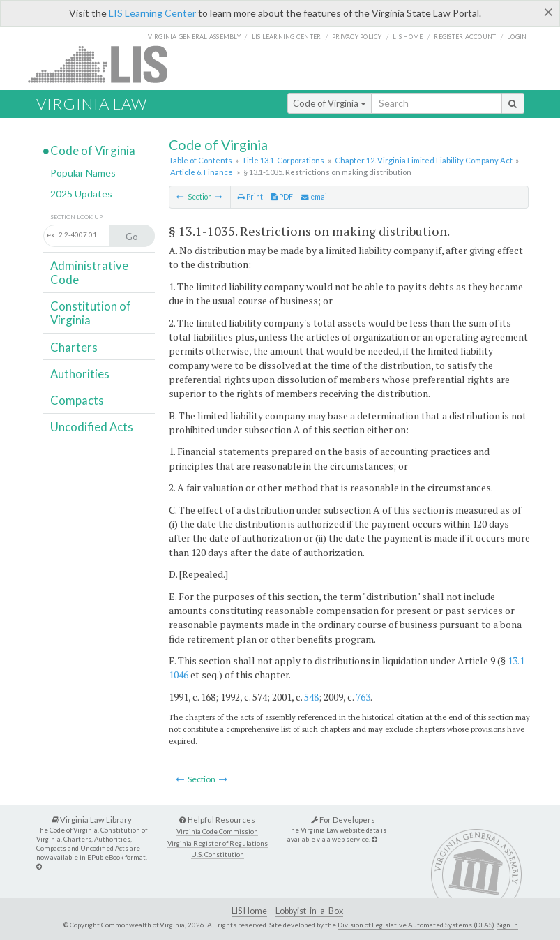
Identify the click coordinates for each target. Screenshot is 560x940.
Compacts (77, 400)
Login (517, 37)
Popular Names (83, 173)
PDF (282, 197)
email (315, 197)
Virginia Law (92, 104)
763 (363, 697)
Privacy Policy (357, 37)
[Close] (548, 12)
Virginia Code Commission (217, 831)
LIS (106, 64)
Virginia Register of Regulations (218, 843)
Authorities (80, 374)
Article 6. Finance (202, 172)
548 (311, 697)
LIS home (408, 37)
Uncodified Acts (92, 427)
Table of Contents (200, 160)
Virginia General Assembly (194, 37)
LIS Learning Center (152, 13)
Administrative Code (89, 273)
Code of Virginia (330, 103)
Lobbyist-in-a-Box (309, 911)
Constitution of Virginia (91, 313)
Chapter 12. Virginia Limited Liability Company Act (424, 160)
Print (250, 197)
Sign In (508, 925)
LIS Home (249, 911)
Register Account (465, 37)
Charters (74, 347)
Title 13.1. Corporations (283, 160)
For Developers (343, 820)
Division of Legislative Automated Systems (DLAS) (416, 925)
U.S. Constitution (218, 855)
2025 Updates (81, 194)
